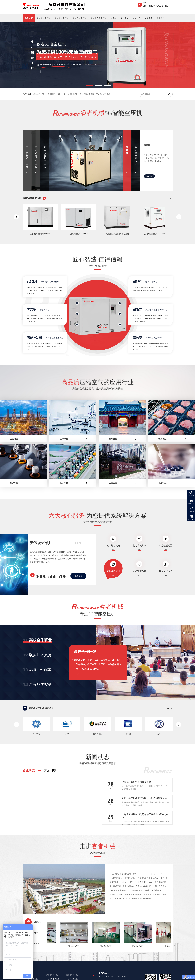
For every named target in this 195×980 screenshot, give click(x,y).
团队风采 (37, 933)
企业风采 (37, 922)
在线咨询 (78, 576)
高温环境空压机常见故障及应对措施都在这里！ (145, 798)
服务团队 (37, 944)
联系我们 (161, 18)
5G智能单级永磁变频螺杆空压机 (120, 234)
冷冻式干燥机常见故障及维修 (136, 782)
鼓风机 (127, 150)
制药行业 (14, 483)
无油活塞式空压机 (87, 94)
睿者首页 (29, 18)
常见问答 (50, 771)
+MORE (149, 176)
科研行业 (113, 439)
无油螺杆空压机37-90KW (82, 234)
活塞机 (114, 18)
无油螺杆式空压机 (55, 94)
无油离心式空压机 (103, 94)
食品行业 (162, 439)
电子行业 (64, 483)
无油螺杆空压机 (62, 18)
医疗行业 (64, 439)
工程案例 (125, 18)
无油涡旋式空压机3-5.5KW (158, 234)
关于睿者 (149, 18)
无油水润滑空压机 (99, 18)
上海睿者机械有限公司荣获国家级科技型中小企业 (145, 816)
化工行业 (162, 483)
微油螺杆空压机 (44, 18)
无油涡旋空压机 (80, 18)
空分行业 (14, 439)
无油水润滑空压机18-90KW (44, 234)
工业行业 (113, 483)
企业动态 (29, 771)
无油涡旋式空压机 (36, 157)
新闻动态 (137, 18)
